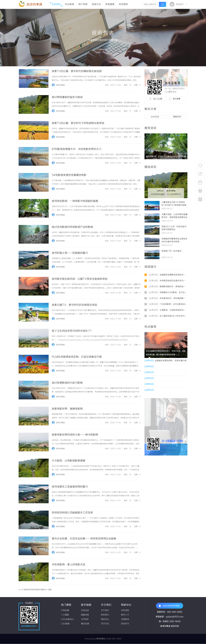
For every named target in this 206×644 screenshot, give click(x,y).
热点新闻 (70, 4)
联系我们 (105, 615)
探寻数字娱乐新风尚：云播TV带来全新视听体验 (80, 279)
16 (38, 590)
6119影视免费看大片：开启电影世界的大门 (77, 149)
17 (40, 590)
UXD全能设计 (67, 619)
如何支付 (125, 624)
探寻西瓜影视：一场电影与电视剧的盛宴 (75, 201)
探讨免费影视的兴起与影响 (67, 383)
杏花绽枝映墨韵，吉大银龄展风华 (166, 194)
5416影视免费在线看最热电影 (69, 175)
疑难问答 (85, 615)
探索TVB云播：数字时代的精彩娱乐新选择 (77, 71)
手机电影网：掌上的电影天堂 (69, 565)
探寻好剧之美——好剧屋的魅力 (70, 253)
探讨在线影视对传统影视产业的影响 (72, 227)
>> (46, 590)
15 (36, 590)
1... (19, 590)
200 (50, 590)
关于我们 (105, 611)
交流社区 (85, 611)
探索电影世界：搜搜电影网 (67, 409)
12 (30, 590)
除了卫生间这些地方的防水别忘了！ (72, 331)
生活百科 (56, 4)
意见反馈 (85, 624)
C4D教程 (65, 624)
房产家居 (83, 4)
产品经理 (65, 611)
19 (44, 590)
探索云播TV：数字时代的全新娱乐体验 (74, 305)
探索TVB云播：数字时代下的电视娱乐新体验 (78, 123)
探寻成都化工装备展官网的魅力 (70, 487)
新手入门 (125, 615)
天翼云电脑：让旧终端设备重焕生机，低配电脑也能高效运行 (174, 217)
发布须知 (125, 611)
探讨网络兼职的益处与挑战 (67, 97)
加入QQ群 (158, 99)
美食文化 (96, 4)
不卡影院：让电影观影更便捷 (69, 461)
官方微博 (177, 99)
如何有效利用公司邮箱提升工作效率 (72, 513)
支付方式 (105, 624)
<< (22, 590)
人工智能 (65, 615)
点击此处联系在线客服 (169, 606)
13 (32, 590)
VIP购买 (85, 619)
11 (28, 590)
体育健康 (110, 4)
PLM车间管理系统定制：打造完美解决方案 (77, 357)
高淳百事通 (34, 5)
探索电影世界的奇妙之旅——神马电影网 (75, 435)
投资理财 (123, 4)
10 (26, 590)
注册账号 (125, 619)
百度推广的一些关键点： (172, 251)
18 (42, 590)
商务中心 (105, 619)
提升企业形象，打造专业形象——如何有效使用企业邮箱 (84, 539)
